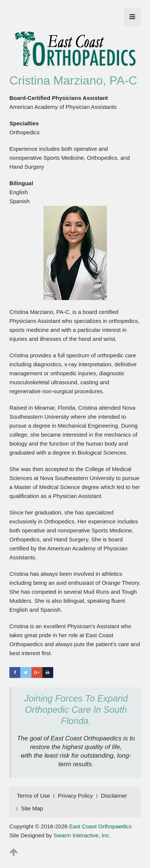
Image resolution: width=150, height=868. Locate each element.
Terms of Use (33, 796)
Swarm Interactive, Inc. (82, 835)
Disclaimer (114, 796)
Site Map (32, 808)
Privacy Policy (75, 796)
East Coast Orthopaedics (101, 826)
